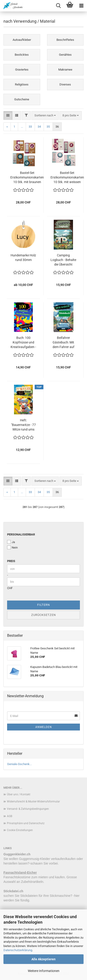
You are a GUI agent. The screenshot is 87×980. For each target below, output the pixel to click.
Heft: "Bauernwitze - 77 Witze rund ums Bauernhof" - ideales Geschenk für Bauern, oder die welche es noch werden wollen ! (23, 425)
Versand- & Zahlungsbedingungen (28, 809)
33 (30, 127)
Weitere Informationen (44, 971)
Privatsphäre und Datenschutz (26, 823)
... (22, 127)
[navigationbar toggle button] (81, 6)
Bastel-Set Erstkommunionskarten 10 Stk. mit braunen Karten (27, 178)
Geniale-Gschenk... (19, 764)
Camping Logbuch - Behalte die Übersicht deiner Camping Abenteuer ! (63, 260)
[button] (8, 116)
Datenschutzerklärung (18, 950)
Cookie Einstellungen (20, 830)
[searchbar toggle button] (58, 6)
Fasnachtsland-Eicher (20, 873)
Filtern (43, 605)
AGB (10, 816)
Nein (12, 547)
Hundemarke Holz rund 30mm (23, 258)
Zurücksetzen (43, 615)
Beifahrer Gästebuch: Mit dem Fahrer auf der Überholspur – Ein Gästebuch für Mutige (63, 343)
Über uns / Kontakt (19, 794)
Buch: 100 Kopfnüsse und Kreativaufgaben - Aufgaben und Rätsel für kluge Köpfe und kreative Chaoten (23, 343)
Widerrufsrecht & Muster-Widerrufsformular (33, 802)
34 (39, 127)
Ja (11, 542)
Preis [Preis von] (11, 561)
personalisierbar (21, 534)
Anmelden (44, 727)
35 (48, 127)
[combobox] (45, 116)
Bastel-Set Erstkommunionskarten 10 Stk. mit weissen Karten (67, 178)
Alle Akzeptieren (43, 959)
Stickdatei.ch (13, 891)
